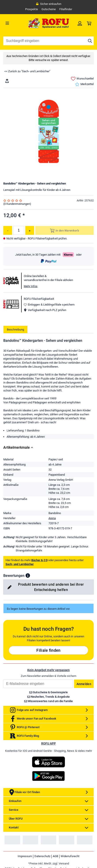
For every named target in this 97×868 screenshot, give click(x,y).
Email (3, 679)
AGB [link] (55, 856)
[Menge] (19, 230)
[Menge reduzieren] (8, 230)
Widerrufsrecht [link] (70, 856)
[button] (28, 576)
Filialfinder (66, 9)
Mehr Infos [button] (31, 286)
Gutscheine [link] (49, 9)
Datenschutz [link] (42, 856)
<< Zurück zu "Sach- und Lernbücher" (27, 71)
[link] (80, 23)
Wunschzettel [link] (82, 79)
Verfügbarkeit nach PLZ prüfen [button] (45, 310)
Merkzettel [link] (84, 84)
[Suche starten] (90, 41)
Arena (52, 518)
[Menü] (15, 23)
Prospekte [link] (32, 9)
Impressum (25, 856)
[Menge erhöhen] (30, 230)
